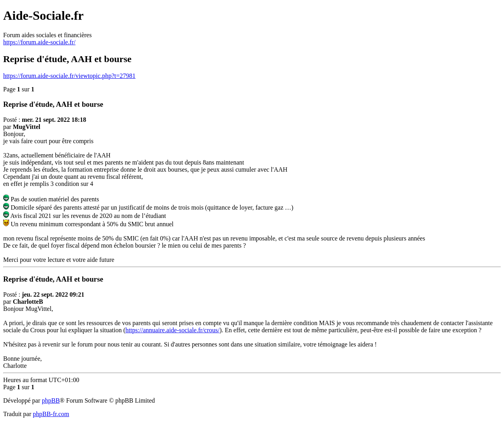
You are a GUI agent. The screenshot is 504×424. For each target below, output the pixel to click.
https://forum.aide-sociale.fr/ (39, 42)
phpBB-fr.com (51, 414)
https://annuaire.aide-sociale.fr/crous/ (172, 330)
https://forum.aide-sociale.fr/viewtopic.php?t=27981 (69, 76)
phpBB (51, 400)
